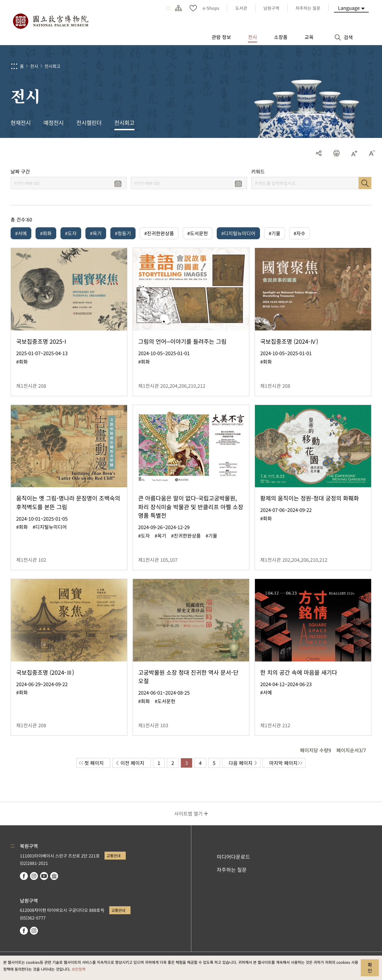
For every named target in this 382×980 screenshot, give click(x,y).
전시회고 (53, 66)
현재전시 (21, 123)
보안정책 (79, 969)
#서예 (21, 233)
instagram (34, 876)
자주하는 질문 (232, 870)
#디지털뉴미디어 (238, 233)
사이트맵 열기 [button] (188, 813)
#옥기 (96, 233)
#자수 (299, 233)
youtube (44, 876)
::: (168, 8)
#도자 (71, 233)
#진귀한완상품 (159, 233)
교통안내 (114, 855)
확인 (370, 968)
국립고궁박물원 (50, 21)
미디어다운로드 (233, 857)
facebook (24, 876)
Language (349, 8)
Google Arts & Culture (54, 876)
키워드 (258, 171)
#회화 (46, 233)
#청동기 (123, 233)
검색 (365, 183)
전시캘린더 (89, 123)
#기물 (275, 233)
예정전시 (54, 123)
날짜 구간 (20, 171)
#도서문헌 (198, 233)
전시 (34, 66)
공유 (319, 153)
